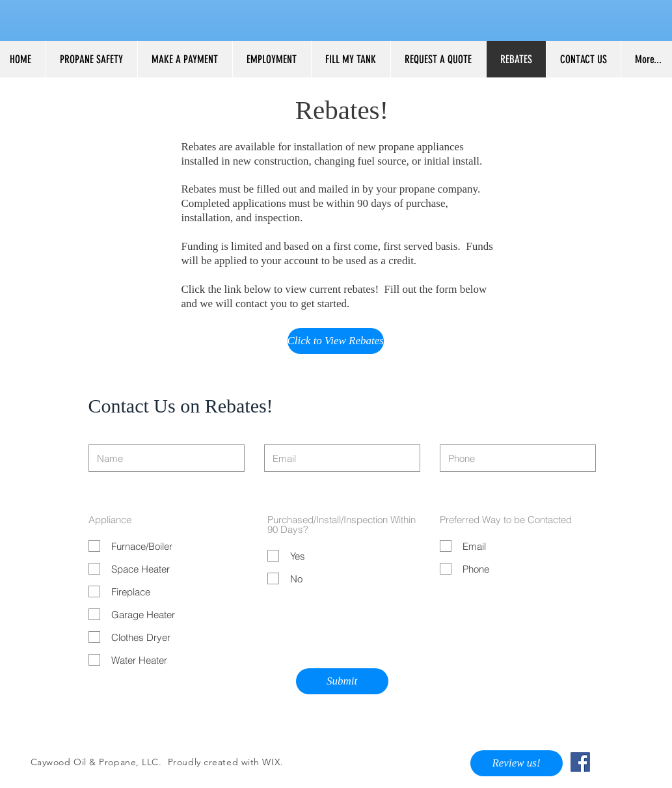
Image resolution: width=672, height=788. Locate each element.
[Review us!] (517, 763)
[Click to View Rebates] (336, 341)
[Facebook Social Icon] (580, 762)
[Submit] (342, 681)
